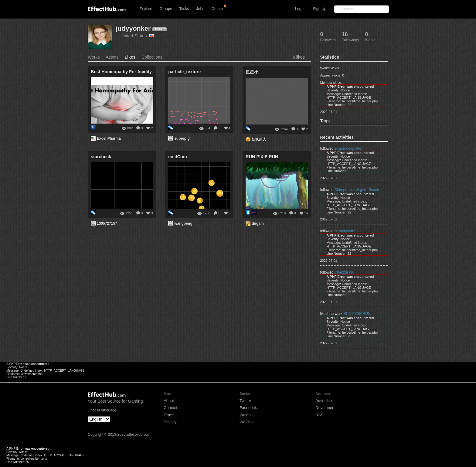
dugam (258, 223)
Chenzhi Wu (344, 272)
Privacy (170, 422)
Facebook (248, 408)
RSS (320, 415)
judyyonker (133, 28)
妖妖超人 (259, 139)
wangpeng (183, 223)
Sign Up (320, 9)
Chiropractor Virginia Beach (357, 190)
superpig (182, 138)
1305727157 (107, 223)
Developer (324, 408)
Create (217, 9)
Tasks (184, 9)
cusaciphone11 (347, 231)
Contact (170, 408)
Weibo (245, 415)
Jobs (200, 9)
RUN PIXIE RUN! (357, 314)
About (169, 401)
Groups (166, 9)
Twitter (245, 401)
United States (137, 36)
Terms (169, 415)
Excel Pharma (109, 138)
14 (306, 213)
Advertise (324, 401)
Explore (146, 9)
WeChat (247, 422)
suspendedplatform (350, 148)
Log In (300, 9)
